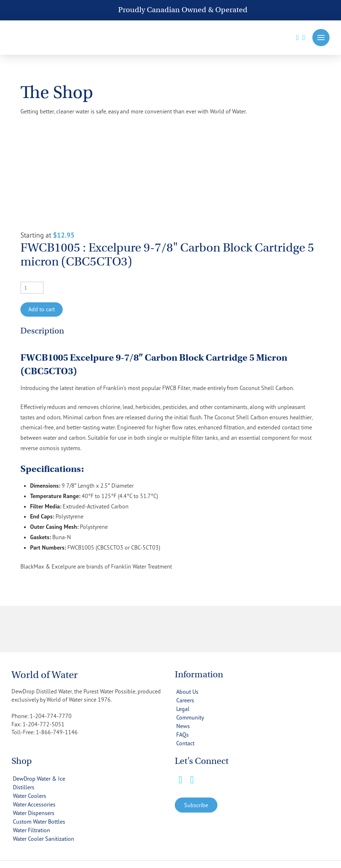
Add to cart (42, 309)
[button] (321, 38)
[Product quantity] (32, 288)
